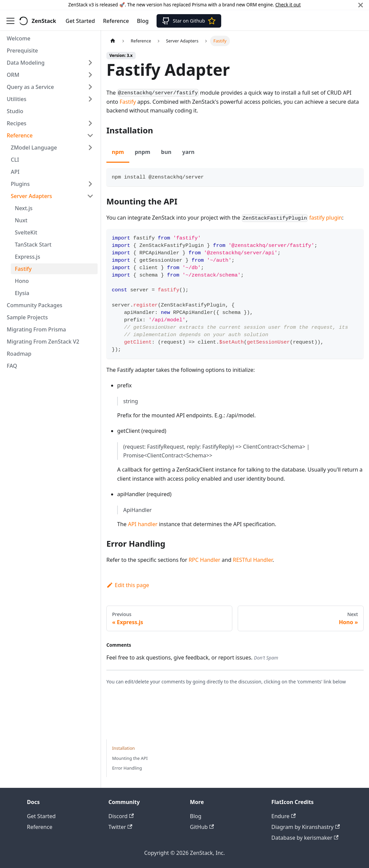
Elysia (22, 293)
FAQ (12, 366)
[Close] (361, 5)
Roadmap (19, 354)
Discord (121, 816)
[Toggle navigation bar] (10, 21)
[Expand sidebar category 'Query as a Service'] (90, 87)
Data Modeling (26, 63)
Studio (15, 111)
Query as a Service (30, 87)
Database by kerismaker (305, 838)
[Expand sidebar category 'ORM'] (90, 75)
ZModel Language (34, 148)
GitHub (202, 827)
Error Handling (127, 768)
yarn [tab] (188, 152)
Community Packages (35, 305)
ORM (13, 75)
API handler (143, 524)
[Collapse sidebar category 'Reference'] (90, 135)
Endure (283, 816)
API (15, 172)
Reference (116, 21)
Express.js (27, 257)
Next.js (24, 208)
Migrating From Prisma (36, 329)
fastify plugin (326, 218)
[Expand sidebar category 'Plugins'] (90, 184)
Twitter (120, 827)
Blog (143, 21)
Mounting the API (130, 758)
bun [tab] (166, 152)
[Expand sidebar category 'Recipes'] (90, 123)
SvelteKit (26, 232)
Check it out (288, 5)
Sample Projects (27, 317)
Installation (124, 748)
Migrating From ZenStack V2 (43, 342)
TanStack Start (33, 245)
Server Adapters (31, 196)
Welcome (19, 38)
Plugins (20, 184)
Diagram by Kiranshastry (306, 827)
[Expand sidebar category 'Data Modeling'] (90, 63)
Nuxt (21, 220)
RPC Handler (204, 560)
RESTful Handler (253, 560)
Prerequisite (22, 51)
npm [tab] (118, 152)
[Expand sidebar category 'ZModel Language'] (90, 148)
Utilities (16, 99)
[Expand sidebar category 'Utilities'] (90, 99)
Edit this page (128, 585)
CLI (15, 160)
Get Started (80, 21)
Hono (22, 281)
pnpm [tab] (142, 152)
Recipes (16, 123)
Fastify (23, 269)
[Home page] (113, 41)
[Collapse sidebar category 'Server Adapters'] (90, 196)
